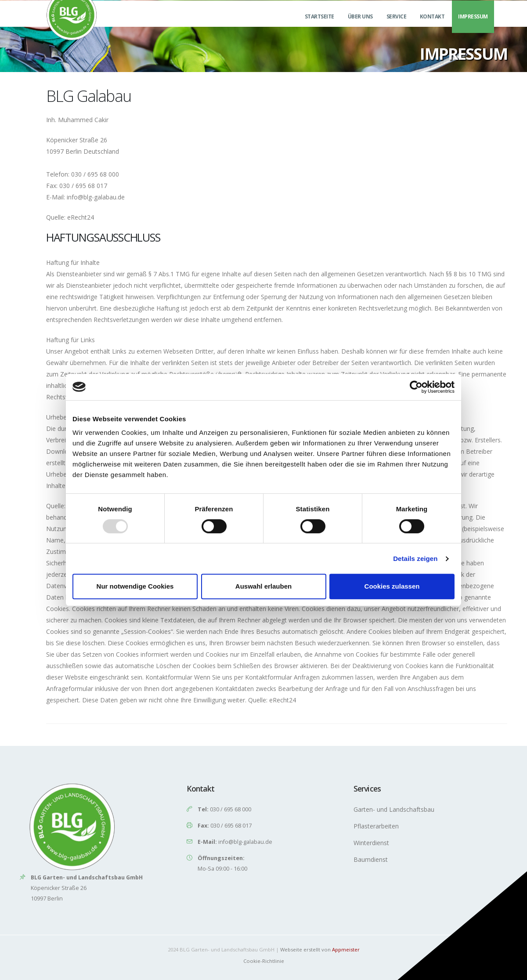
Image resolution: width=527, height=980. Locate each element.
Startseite (319, 27)
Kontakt (432, 27)
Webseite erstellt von (320, 949)
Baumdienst (371, 859)
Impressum (473, 27)
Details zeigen (415, 559)
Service (397, 27)
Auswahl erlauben (263, 586)
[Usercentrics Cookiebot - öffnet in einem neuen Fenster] (416, 387)
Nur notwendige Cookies (135, 586)
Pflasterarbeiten (376, 826)
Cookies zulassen (392, 586)
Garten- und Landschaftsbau (394, 809)
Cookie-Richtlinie (264, 961)
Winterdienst (371, 843)
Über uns (360, 27)
